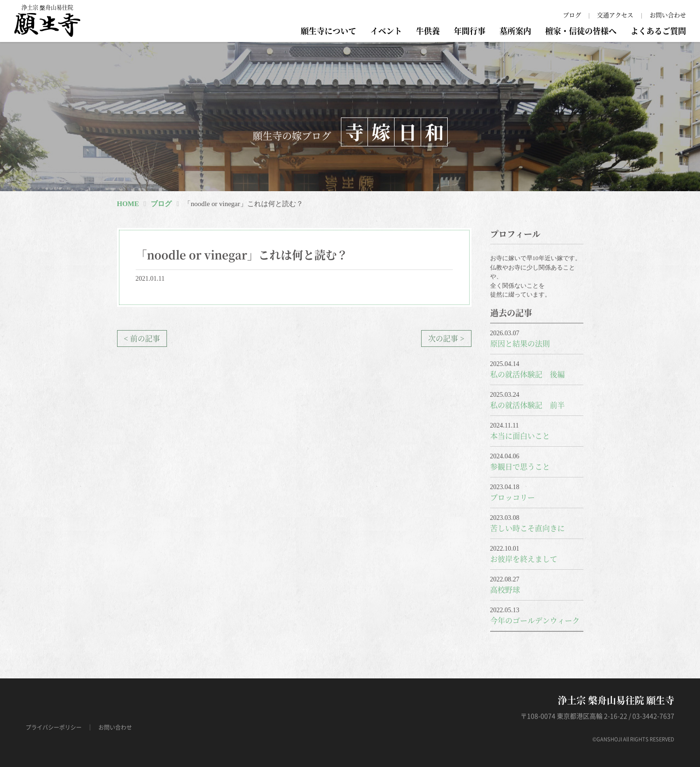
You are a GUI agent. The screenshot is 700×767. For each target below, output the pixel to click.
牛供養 (428, 31)
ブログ (572, 15)
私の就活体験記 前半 (527, 405)
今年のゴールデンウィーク (535, 620)
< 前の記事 (142, 338)
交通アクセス (615, 15)
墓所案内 (515, 31)
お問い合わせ (668, 15)
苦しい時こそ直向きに (527, 528)
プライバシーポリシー (54, 727)
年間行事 (470, 31)
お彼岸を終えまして (524, 559)
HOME (128, 204)
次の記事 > (446, 338)
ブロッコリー (513, 497)
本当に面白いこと (520, 436)
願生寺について (329, 31)
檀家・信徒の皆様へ (581, 31)
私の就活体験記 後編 (527, 374)
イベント (386, 31)
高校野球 (505, 590)
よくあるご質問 (658, 31)
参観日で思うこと (520, 466)
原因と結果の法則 (520, 343)
